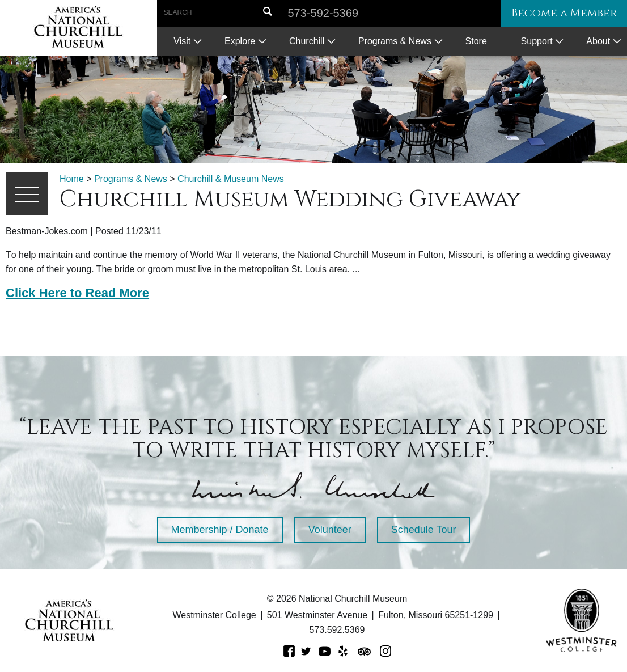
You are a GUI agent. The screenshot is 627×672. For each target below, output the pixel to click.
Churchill (307, 41)
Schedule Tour (424, 530)
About (598, 41)
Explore (240, 41)
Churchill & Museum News (231, 179)
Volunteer (330, 530)
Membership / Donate (220, 530)
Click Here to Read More (77, 293)
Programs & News (395, 41)
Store (476, 41)
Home (72, 179)
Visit (182, 41)
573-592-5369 (323, 13)
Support (537, 41)
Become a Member (561, 13)
